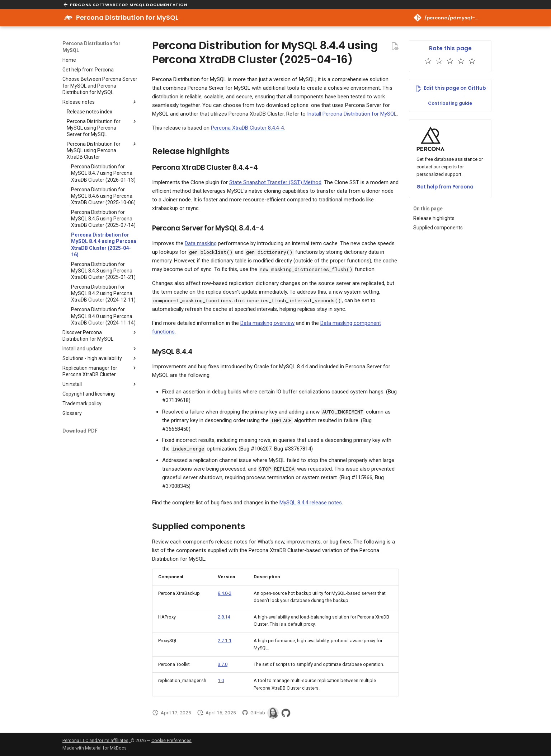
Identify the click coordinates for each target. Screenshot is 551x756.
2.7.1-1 (225, 641)
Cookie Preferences (171, 740)
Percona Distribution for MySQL (91, 47)
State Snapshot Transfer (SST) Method (275, 182)
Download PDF (80, 431)
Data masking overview (267, 323)
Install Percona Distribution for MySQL (352, 114)
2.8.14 (224, 617)
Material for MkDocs (106, 748)
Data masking (201, 243)
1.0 (221, 680)
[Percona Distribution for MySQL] (68, 18)
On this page (428, 209)
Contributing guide (450, 103)
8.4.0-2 (225, 593)
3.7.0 (223, 664)
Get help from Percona (445, 187)
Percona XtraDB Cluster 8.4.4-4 (247, 128)
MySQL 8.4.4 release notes (311, 503)
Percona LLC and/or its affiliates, (96, 740)
